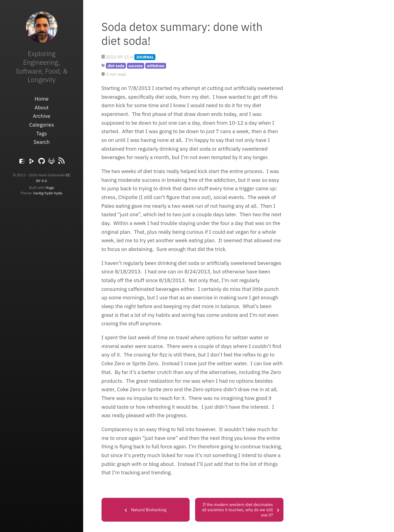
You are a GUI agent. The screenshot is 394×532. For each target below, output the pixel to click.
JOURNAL (145, 57)
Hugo (50, 188)
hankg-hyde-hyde (48, 193)
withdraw (156, 66)
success (136, 66)
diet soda (116, 66)
